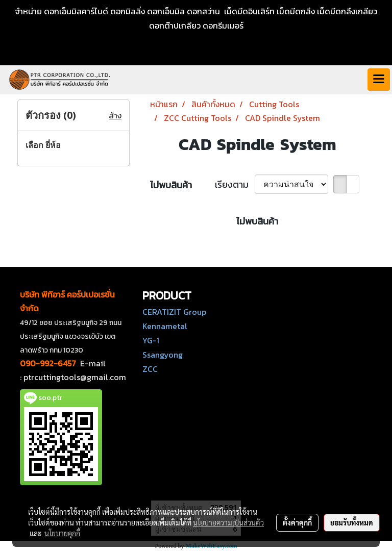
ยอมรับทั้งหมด (352, 522)
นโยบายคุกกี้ (62, 533)
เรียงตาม (235, 184)
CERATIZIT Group (174, 312)
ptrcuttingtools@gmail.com (75, 377)
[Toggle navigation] (379, 80)
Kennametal (165, 326)
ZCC (150, 369)
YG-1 (151, 340)
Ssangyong (163, 355)
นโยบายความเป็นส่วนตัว (228, 522)
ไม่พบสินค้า (171, 185)
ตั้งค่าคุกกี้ (297, 522)
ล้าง (115, 115)
